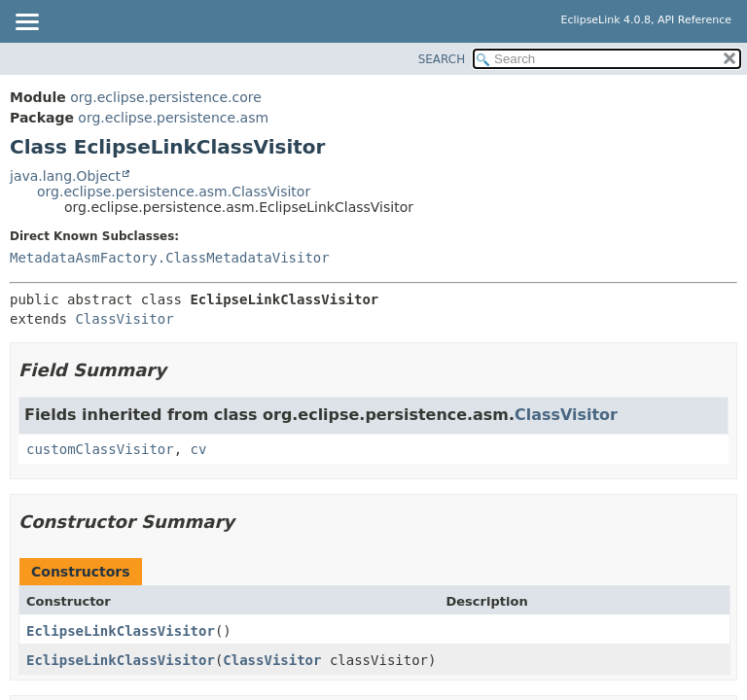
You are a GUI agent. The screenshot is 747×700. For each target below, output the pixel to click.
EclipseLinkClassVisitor (121, 631)
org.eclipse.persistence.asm (173, 118)
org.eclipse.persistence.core (166, 97)
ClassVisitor (124, 319)
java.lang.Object (65, 176)
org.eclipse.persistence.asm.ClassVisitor (174, 192)
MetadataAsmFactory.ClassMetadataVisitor (170, 258)
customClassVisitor (100, 449)
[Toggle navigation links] (26, 23)
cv (199, 449)
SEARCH (442, 59)
